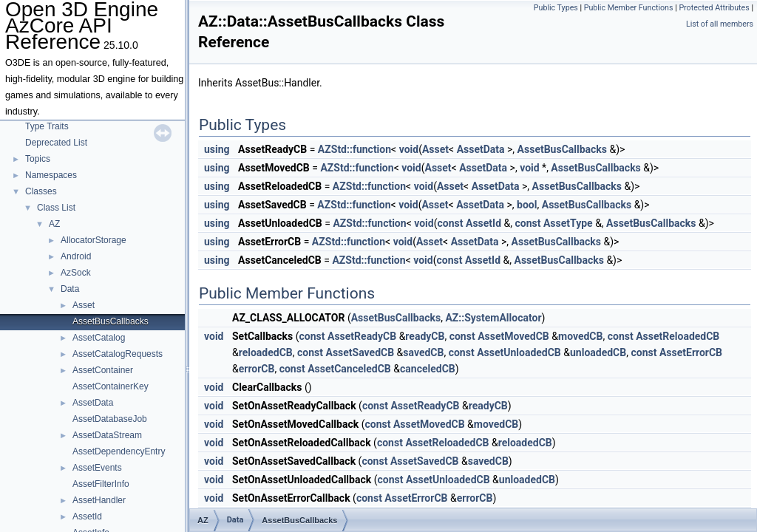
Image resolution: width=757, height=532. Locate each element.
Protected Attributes (714, 8)
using (217, 149)
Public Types (556, 8)
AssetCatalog (99, 338)
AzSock (76, 273)
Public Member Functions (629, 8)
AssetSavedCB (360, 352)
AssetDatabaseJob (110, 419)
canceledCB (428, 369)
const (451, 223)
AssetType (568, 223)
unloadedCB (598, 352)
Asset (84, 305)
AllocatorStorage (94, 240)
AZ (54, 224)
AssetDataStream (107, 435)
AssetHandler (99, 500)
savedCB (423, 352)
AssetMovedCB (513, 336)
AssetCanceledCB (349, 369)
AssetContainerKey (111, 386)
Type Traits (47, 126)
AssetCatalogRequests (118, 354)
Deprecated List (56, 143)
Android (76, 256)
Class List (56, 208)
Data (70, 289)
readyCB (425, 336)
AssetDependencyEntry (119, 451)
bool (527, 205)
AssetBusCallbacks (111, 321)
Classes (41, 191)
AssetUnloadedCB (519, 352)
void (409, 149)
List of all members (720, 24)
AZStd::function (354, 149)
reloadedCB (266, 352)
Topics (38, 159)
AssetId (87, 516)
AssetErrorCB (691, 352)
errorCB (257, 369)
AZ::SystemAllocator (493, 318)
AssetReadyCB (362, 336)
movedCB (580, 336)
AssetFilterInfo (101, 484)
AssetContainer (103, 370)
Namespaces (51, 175)
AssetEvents (97, 468)
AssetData (93, 403)
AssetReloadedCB (678, 336)
